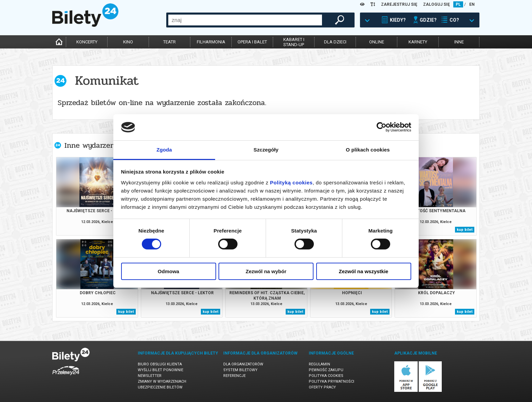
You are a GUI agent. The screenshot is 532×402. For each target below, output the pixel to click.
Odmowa (168, 271)
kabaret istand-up (294, 42)
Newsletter (150, 376)
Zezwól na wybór (266, 271)
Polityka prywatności (331, 381)
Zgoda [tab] (164, 150)
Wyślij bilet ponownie (160, 370)
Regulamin (319, 364)
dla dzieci (335, 42)
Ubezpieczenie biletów (160, 387)
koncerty (87, 42)
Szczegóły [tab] (266, 150)
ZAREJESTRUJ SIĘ (399, 4)
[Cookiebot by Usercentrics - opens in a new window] (382, 127)
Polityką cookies (291, 183)
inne (459, 42)
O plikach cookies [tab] (368, 150)
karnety (418, 42)
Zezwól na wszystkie (364, 271)
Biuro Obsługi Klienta (160, 364)
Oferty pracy (322, 387)
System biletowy (240, 370)
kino (128, 42)
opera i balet (252, 42)
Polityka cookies (326, 376)
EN (472, 4)
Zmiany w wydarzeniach (162, 381)
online (377, 42)
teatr (169, 42)
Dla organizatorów (243, 364)
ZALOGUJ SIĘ (436, 4)
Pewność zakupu (326, 370)
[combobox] (245, 20)
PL (458, 4)
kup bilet (465, 230)
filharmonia (211, 42)
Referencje (234, 376)
